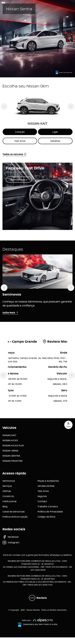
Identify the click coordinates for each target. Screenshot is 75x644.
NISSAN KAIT (9, 435)
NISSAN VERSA (10, 451)
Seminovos (9, 481)
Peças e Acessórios (48, 481)
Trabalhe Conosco (48, 506)
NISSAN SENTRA (11, 456)
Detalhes (55, 141)
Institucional (9, 501)
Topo (68, 425)
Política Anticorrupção (15, 517)
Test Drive (20, 141)
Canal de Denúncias (14, 512)
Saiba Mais (10, 312)
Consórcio (8, 496)
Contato (42, 501)
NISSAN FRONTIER (12, 461)
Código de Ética (46, 517)
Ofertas (7, 491)
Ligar (55, 132)
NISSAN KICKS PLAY (13, 445)
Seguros (42, 496)
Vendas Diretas (46, 486)
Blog (5, 506)
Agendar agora (19, 180)
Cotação (20, 132)
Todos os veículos (14, 154)
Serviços (7, 486)
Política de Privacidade (50, 512)
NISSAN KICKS (10, 440)
